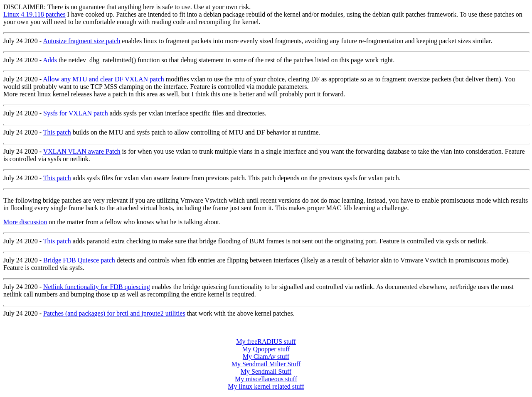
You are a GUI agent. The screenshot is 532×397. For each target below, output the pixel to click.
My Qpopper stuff (266, 349)
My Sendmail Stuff (266, 371)
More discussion (25, 222)
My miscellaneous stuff (266, 379)
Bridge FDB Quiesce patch (79, 260)
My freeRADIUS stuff (266, 342)
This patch (57, 132)
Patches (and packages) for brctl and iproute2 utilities (114, 313)
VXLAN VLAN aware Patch (82, 151)
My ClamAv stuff (266, 357)
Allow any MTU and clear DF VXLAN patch (103, 79)
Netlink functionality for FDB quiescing (97, 287)
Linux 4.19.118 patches (34, 14)
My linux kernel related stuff (266, 386)
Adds (50, 60)
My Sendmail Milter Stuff (266, 364)
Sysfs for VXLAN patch (76, 113)
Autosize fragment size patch (81, 41)
